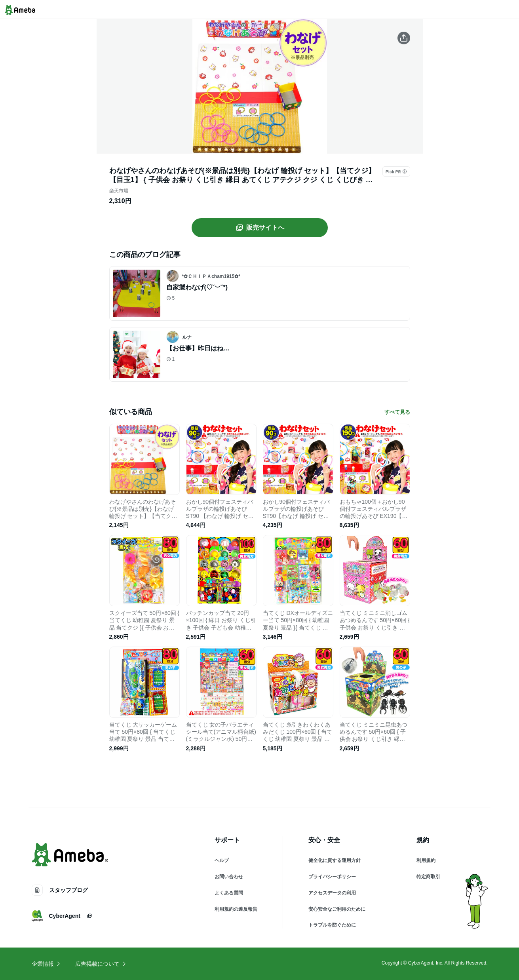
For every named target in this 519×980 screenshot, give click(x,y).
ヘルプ (222, 860)
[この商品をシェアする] (404, 38)
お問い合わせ (229, 877)
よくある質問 (229, 893)
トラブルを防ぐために (332, 925)
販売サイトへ (260, 228)
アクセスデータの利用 (332, 893)
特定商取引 (428, 877)
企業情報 (46, 964)
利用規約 (426, 860)
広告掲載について (101, 964)
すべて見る (397, 412)
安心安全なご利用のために (337, 909)
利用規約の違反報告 (236, 909)
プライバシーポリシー (332, 877)
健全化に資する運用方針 (335, 860)
